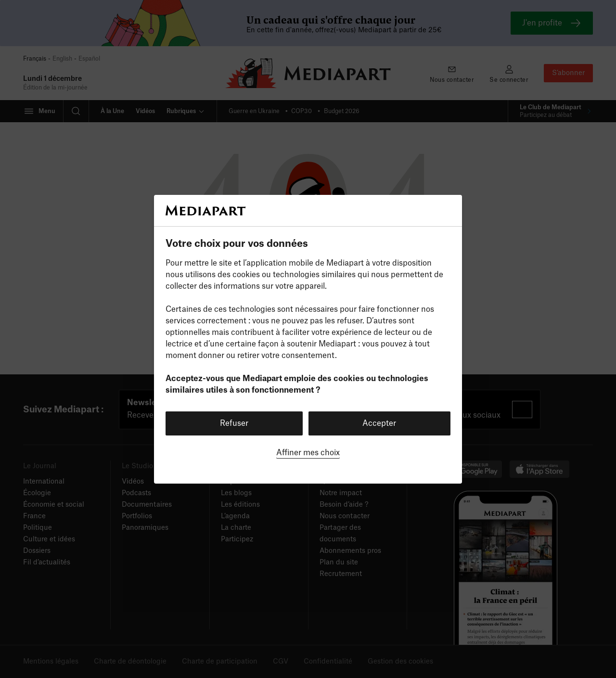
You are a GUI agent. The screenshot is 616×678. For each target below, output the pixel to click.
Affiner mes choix (308, 453)
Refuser (234, 423)
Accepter (379, 423)
